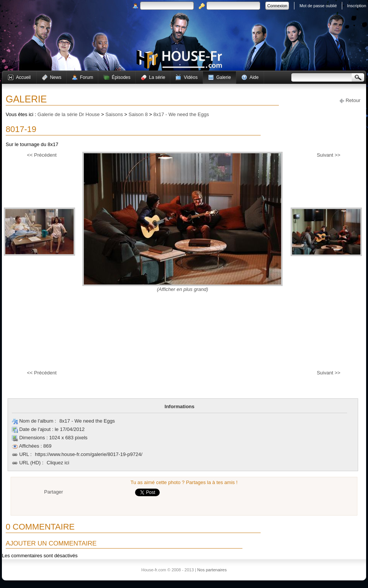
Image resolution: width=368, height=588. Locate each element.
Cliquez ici (58, 463)
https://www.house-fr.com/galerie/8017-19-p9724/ (89, 454)
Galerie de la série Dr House (69, 114)
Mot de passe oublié (318, 6)
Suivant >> (329, 155)
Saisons (114, 114)
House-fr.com (179, 60)
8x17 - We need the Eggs (181, 114)
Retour (350, 100)
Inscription (357, 6)
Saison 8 (138, 114)
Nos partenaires (212, 570)
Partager (53, 492)
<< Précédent (42, 155)
